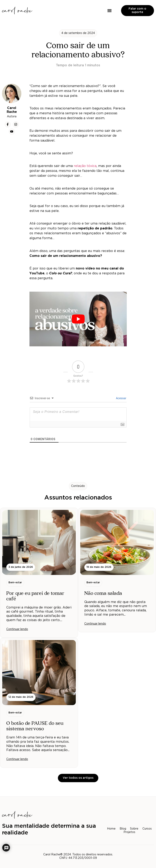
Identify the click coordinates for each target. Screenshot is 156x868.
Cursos (147, 829)
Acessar (121, 398)
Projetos (129, 832)
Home (111, 829)
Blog (123, 829)
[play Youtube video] (78, 319)
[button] (110, 10)
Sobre (134, 829)
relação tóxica (85, 166)
